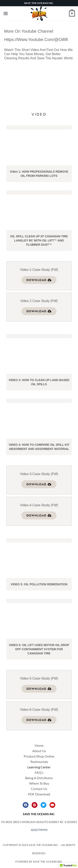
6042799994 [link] (39, 830)
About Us (39, 751)
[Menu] (6, 13)
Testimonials (39, 762)
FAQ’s (39, 772)
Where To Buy (39, 783)
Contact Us (39, 789)
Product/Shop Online (39, 756)
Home (39, 745)
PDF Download (39, 794)
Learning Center (39, 767)
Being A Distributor (39, 778)
